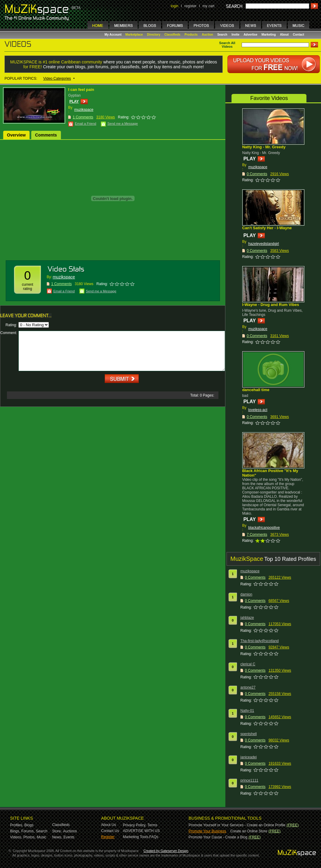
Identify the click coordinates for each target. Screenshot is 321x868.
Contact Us (110, 831)
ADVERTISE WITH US (141, 831)
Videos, (16, 837)
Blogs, (15, 831)
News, (57, 837)
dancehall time (256, 390)
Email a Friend (86, 124)
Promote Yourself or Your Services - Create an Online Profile (237, 825)
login (175, 6)
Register (108, 837)
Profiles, (17, 825)
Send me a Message (123, 124)
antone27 (248, 687)
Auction (207, 35)
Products (191, 35)
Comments (46, 135)
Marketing (269, 35)
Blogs (29, 825)
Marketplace (134, 35)
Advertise (250, 35)
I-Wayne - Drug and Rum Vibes (271, 305)
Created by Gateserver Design (166, 851)
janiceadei (249, 757)
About (284, 35)
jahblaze (247, 618)
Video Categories (57, 79)
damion (246, 594)
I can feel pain (81, 90)
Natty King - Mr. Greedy (264, 147)
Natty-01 (247, 711)
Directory (154, 35)
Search (222, 35)
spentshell (249, 734)
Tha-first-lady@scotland (260, 641)
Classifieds (172, 35)
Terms (153, 825)
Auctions (70, 831)
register (190, 6)
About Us (108, 825)
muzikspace (84, 110)
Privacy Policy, (135, 825)
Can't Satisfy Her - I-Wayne (267, 228)
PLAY (74, 101)
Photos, (29, 837)
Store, (57, 831)
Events (69, 837)
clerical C (248, 664)
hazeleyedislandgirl (264, 244)
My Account (114, 35)
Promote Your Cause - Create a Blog (218, 837)
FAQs (154, 837)
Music (41, 837)
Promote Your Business (207, 831)
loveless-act (258, 410)
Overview (16, 135)
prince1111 (249, 780)
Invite (235, 35)
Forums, (28, 831)
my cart (208, 6)
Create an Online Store (249, 831)
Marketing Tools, (136, 837)
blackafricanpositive (264, 528)
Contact (299, 35)
